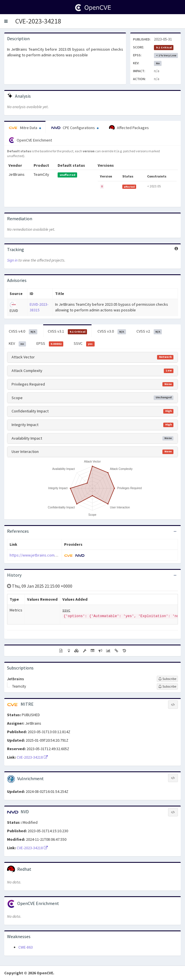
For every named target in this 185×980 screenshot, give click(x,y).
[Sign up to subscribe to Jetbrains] (167, 679)
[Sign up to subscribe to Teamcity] (167, 686)
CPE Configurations (75, 128)
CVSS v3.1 (68, 331)
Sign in (12, 260)
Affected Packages (129, 128)
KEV (17, 344)
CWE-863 (26, 947)
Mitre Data (25, 128)
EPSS (50, 344)
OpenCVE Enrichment (30, 140)
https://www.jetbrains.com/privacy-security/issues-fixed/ (58, 555)
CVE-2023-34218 (38, 21)
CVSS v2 (149, 331)
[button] (6, 21)
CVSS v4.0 (23, 331)
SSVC (84, 344)
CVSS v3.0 (112, 331)
